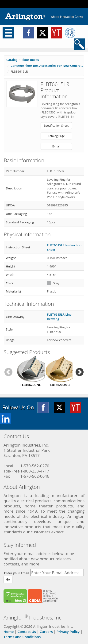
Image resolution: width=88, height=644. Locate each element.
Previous (8, 372)
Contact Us (27, 631)
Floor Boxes (30, 60)
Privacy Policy (68, 631)
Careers (46, 631)
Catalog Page (56, 136)
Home (9, 631)
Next (80, 372)
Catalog (12, 60)
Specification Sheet (56, 126)
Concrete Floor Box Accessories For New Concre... (47, 66)
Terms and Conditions (22, 637)
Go (8, 579)
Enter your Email (17, 573)
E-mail (56, 146)
